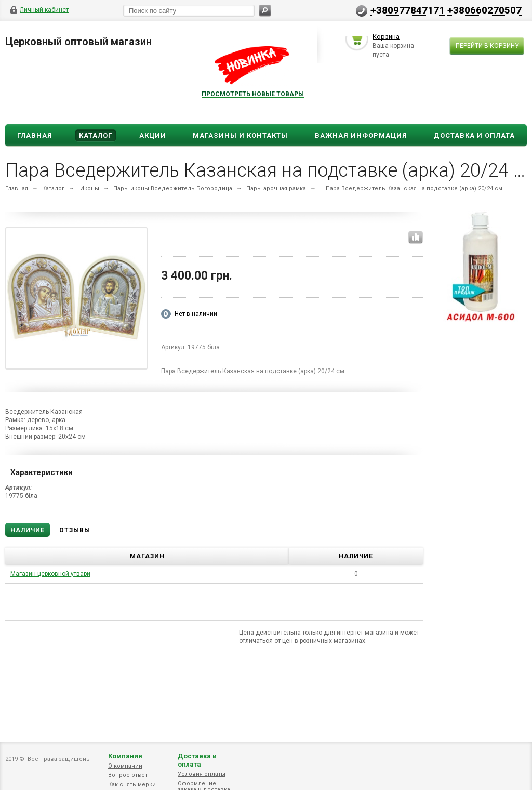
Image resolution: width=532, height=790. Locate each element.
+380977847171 (408, 10)
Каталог (96, 173)
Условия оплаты (202, 774)
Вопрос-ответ (128, 775)
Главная (35, 173)
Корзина (386, 128)
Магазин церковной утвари (50, 612)
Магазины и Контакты (240, 173)
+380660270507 (484, 10)
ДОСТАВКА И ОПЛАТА (474, 173)
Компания (125, 756)
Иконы (90, 226)
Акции (153, 173)
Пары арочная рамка (276, 226)
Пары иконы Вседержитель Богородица (173, 226)
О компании (125, 766)
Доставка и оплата (197, 760)
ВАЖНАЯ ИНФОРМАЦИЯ (361, 173)
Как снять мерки (132, 785)
